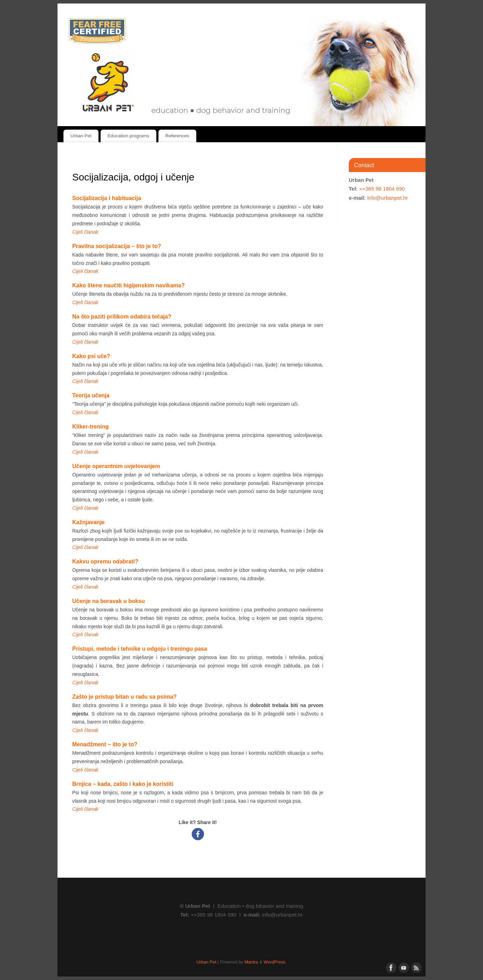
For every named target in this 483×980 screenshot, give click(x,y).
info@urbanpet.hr (388, 198)
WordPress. (275, 962)
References (177, 136)
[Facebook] (198, 834)
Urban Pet (81, 136)
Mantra (251, 962)
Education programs (128, 136)
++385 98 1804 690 (382, 189)
